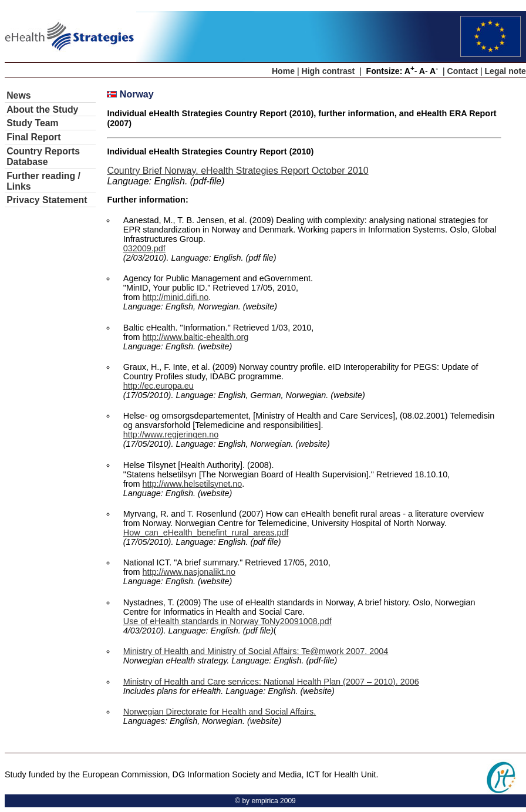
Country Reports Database (43, 156)
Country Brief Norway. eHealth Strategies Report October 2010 (237, 171)
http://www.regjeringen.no (171, 434)
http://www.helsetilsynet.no (193, 484)
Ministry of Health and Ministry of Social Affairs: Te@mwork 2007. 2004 (256, 651)
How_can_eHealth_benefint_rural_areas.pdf (206, 533)
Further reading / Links (43, 181)
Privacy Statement (47, 200)
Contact (463, 71)
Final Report (33, 137)
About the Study (42, 109)
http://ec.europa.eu (159, 386)
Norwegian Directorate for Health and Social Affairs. (220, 712)
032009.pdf (144, 248)
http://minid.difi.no (176, 297)
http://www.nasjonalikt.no (189, 572)
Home (283, 71)
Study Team (33, 123)
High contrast (328, 71)
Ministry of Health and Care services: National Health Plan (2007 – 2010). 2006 (271, 682)
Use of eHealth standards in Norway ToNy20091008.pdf (227, 621)
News (18, 95)
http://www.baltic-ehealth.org (196, 337)
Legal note (505, 71)
